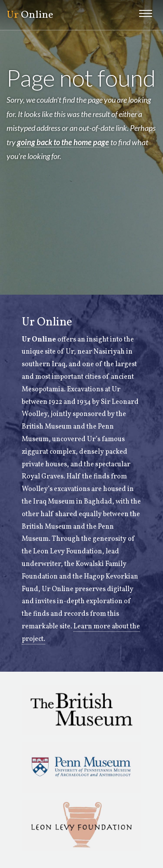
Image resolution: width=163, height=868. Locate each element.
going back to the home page (63, 142)
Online (30, 15)
